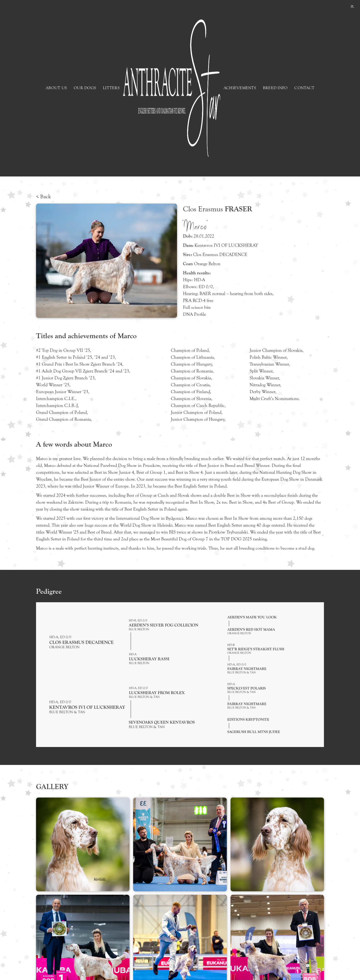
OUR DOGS (85, 88)
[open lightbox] (83, 844)
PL (352, 7)
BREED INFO (275, 88)
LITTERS (111, 88)
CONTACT (304, 88)
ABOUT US (56, 88)
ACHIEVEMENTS (240, 88)
